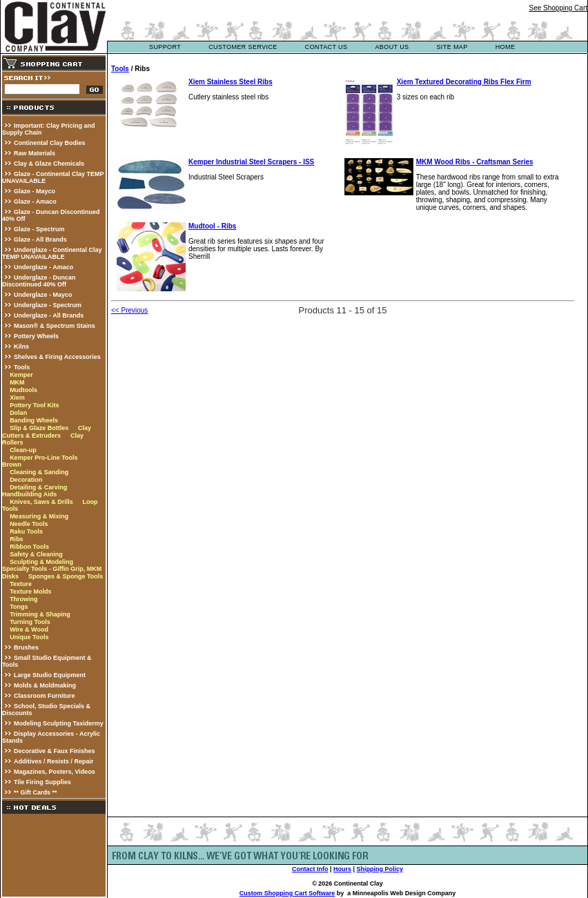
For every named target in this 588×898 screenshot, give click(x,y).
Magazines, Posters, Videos (55, 772)
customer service (243, 47)
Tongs (19, 607)
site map (452, 47)
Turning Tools (30, 622)
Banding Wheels (34, 420)
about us (392, 47)
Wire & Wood (29, 629)
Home (506, 47)
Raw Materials (35, 153)
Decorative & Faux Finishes (55, 751)
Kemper (21, 375)
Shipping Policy (380, 869)
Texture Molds (30, 592)
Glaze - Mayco (35, 191)
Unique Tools (29, 637)
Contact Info (310, 869)
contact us (326, 47)
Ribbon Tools (29, 547)
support (165, 47)
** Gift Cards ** (36, 792)
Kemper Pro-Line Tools (43, 458)
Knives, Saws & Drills (41, 502)
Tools (22, 367)
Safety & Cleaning (36, 554)
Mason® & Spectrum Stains (55, 326)
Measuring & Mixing (39, 516)
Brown (12, 465)
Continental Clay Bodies (50, 143)
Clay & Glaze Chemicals (49, 164)
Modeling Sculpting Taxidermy (59, 723)
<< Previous (129, 310)
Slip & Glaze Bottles (39, 428)
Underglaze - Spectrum (48, 305)
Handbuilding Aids (29, 494)
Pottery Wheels (36, 336)
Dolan (18, 413)
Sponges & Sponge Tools (66, 576)
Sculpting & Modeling (41, 562)
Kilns (21, 346)
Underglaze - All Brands (49, 315)
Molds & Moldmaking (45, 685)
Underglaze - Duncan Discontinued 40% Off (39, 281)
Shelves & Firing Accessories (57, 357)
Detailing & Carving (38, 487)
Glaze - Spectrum (39, 229)
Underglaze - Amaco (43, 267)
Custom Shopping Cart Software (287, 893)
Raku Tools (26, 531)
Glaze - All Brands (40, 240)
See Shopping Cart (558, 8)
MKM (17, 382)
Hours (342, 869)
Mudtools (23, 390)
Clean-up (23, 450)
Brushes (26, 647)
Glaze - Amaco (35, 202)
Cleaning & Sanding (39, 472)
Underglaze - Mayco (43, 295)
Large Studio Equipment (50, 675)
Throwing (24, 599)
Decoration (26, 480)
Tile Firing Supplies (42, 782)
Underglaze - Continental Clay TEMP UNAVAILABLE (52, 253)
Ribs (17, 539)
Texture (21, 584)
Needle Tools (29, 524)
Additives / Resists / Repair (54, 761)
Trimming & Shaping (40, 614)
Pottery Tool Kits (34, 405)
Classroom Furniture (45, 696)
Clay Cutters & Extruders (47, 432)
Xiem (17, 398)
